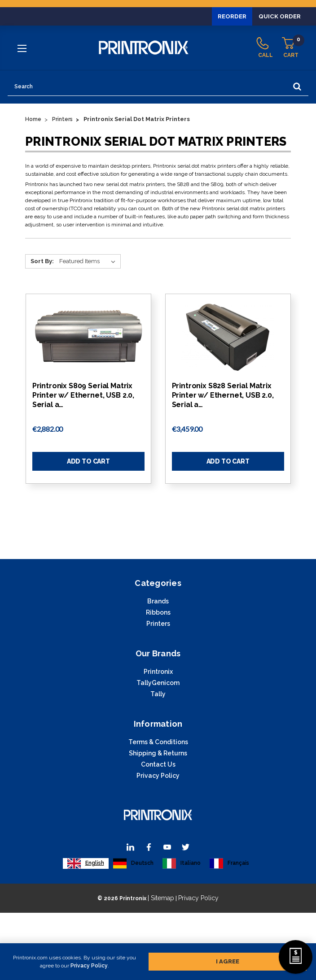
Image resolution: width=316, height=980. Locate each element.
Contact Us (158, 764)
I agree (228, 961)
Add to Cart (88, 461)
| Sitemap (161, 898)
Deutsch (133, 863)
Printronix (158, 672)
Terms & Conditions (158, 742)
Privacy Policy (89, 966)
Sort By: (42, 261)
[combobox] (86, 863)
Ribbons (158, 612)
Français (229, 863)
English (86, 863)
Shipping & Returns (158, 753)
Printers (158, 624)
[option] (133, 863)
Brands (158, 601)
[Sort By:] (89, 261)
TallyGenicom (158, 683)
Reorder (228, 16)
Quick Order (278, 16)
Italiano (182, 863)
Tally (158, 694)
